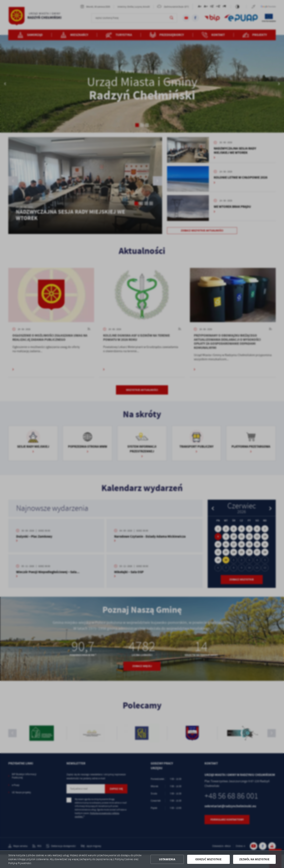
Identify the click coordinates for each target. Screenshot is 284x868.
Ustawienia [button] (167, 859)
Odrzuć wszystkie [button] (208, 859)
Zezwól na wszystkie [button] (254, 859)
